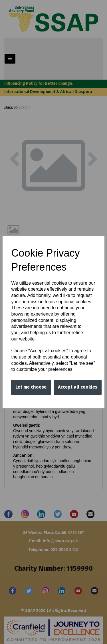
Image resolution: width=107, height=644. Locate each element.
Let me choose (31, 387)
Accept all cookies (78, 387)
